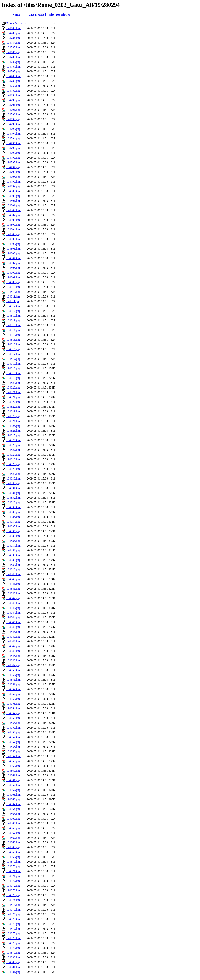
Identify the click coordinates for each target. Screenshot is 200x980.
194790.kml (14, 95)
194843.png (13, 608)
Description (63, 15)
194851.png (13, 684)
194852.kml (14, 689)
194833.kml (14, 507)
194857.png (13, 742)
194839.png (13, 569)
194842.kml (14, 593)
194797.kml (14, 162)
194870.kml (14, 862)
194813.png (13, 320)
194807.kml (14, 258)
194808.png (13, 273)
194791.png (13, 110)
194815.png (13, 340)
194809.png (13, 282)
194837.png (13, 550)
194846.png (13, 637)
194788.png (13, 81)
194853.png (13, 704)
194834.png (13, 522)
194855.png (13, 723)
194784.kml (14, 38)
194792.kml (14, 114)
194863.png (13, 799)
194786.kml (14, 57)
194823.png (13, 416)
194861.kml (14, 775)
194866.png (13, 828)
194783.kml (14, 28)
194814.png (13, 330)
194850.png (13, 675)
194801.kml (14, 201)
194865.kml (14, 814)
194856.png (13, 732)
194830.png (13, 483)
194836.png (13, 541)
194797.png (13, 167)
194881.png (13, 972)
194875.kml (14, 910)
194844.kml (14, 613)
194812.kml (14, 306)
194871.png (13, 876)
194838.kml (14, 555)
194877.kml (14, 929)
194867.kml (14, 833)
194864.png (13, 809)
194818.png (13, 368)
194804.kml (14, 229)
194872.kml (14, 881)
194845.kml (14, 622)
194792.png (13, 119)
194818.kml (14, 364)
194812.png (13, 311)
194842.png (13, 598)
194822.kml (14, 402)
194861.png (13, 780)
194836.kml (14, 536)
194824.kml (14, 421)
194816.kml (14, 344)
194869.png (13, 857)
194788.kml (14, 76)
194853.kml (14, 699)
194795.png (13, 148)
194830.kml (14, 478)
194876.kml (14, 919)
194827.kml (14, 450)
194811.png (13, 301)
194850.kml (14, 670)
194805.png (13, 244)
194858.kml (14, 747)
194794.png (13, 138)
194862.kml (14, 785)
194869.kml (14, 852)
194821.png (13, 397)
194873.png (13, 895)
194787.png (13, 71)
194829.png (13, 474)
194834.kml (14, 517)
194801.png (13, 205)
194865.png (13, 819)
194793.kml (14, 124)
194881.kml (14, 967)
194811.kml (13, 296)
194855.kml (14, 718)
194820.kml (14, 383)
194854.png (13, 713)
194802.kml (14, 210)
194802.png (13, 215)
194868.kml (14, 842)
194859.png (13, 761)
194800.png (13, 196)
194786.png (13, 62)
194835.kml (14, 526)
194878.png (13, 943)
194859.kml (14, 756)
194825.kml (14, 431)
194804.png (13, 234)
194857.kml (14, 737)
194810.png (13, 292)
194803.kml (14, 220)
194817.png (13, 359)
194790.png (13, 100)
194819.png (13, 378)
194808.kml (14, 268)
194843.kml (14, 603)
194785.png (13, 52)
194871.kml (14, 871)
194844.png (13, 617)
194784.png (13, 43)
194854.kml (14, 708)
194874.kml (14, 900)
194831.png (13, 493)
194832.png (13, 502)
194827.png (13, 455)
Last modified (37, 15)
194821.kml (14, 392)
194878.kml (14, 938)
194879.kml (14, 948)
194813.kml (14, 316)
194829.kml (14, 469)
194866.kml (14, 823)
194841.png (13, 589)
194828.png (13, 464)
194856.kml (14, 728)
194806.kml (14, 249)
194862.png (13, 790)
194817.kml (14, 354)
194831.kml (14, 488)
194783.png (13, 33)
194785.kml (14, 47)
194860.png (13, 771)
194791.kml (14, 105)
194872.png (13, 886)
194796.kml (14, 153)
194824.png (13, 426)
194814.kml (14, 325)
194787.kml (14, 67)
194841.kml (14, 584)
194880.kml (14, 957)
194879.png (13, 953)
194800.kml (14, 191)
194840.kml (14, 574)
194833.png (13, 512)
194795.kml (14, 143)
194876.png (13, 924)
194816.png (13, 349)
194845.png (13, 627)
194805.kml (14, 239)
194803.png (13, 225)
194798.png (13, 177)
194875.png (13, 914)
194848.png (13, 656)
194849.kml (14, 660)
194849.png (13, 665)
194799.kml (14, 182)
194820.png (13, 387)
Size (52, 15)
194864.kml (14, 804)
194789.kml (14, 86)
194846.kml (14, 632)
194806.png (13, 253)
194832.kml (14, 498)
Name (16, 15)
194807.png (13, 263)
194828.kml (14, 459)
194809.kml (14, 277)
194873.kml (14, 890)
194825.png (13, 435)
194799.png (13, 186)
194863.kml (14, 795)
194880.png (13, 962)
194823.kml (14, 411)
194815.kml (14, 335)
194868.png (13, 847)
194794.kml (14, 134)
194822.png (13, 407)
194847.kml (14, 641)
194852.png (13, 694)
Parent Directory (16, 23)
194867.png (13, 838)
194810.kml (14, 287)
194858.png (13, 751)
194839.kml (14, 565)
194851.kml (14, 680)
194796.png (13, 158)
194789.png (13, 91)
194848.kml (14, 651)
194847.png (13, 646)
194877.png (13, 933)
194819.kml (14, 373)
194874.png (13, 905)
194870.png (13, 866)
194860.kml (14, 766)
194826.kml (14, 440)
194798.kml (14, 172)
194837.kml (14, 546)
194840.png (13, 579)
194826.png (13, 445)
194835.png (13, 531)
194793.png (13, 129)
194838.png (13, 560)
